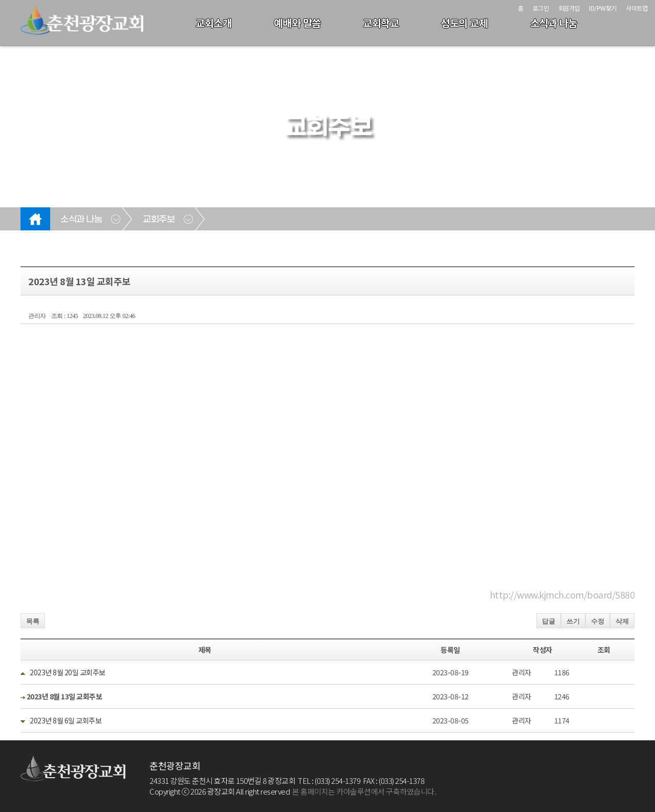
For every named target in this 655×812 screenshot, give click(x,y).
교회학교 (381, 23)
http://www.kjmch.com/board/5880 (562, 594)
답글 (549, 621)
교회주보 (159, 220)
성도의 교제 (464, 23)
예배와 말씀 (297, 23)
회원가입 (569, 8)
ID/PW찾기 (603, 8)
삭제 (622, 621)
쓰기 (573, 621)
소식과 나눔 (554, 23)
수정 (598, 621)
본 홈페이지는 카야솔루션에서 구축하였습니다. (364, 791)
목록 (33, 621)
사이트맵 (637, 8)
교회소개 (213, 23)
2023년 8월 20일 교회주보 (67, 672)
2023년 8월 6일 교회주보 (65, 720)
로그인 (541, 8)
